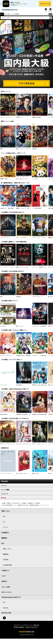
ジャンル (26, 487)
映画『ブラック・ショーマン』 (24, 151)
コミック (14, 16)
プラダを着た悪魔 (37, 210)
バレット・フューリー (6, 119)
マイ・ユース (4, 387)
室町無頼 (34, 151)
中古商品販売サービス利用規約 (34, 505)
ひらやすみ (3, 328)
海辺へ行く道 (35, 475)
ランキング (26, 496)
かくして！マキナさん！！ (7, 357)
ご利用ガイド (6, 572)
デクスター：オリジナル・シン (24, 446)
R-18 (26, 500)
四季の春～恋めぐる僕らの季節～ (40, 387)
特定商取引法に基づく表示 (23, 507)
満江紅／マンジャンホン (22, 269)
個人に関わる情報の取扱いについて (9, 507)
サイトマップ (46, 507)
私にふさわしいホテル (22, 475)
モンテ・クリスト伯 (21, 240)
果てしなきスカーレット (22, 181)
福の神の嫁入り (4, 416)
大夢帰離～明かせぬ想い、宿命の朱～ (25, 416)
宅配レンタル (7, 551)
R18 (50, 16)
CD (8, 16)
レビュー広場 (6, 589)
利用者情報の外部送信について (36, 507)
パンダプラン (35, 181)
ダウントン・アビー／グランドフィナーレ (11, 446)
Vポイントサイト (7, 594)
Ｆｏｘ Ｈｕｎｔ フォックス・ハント (10, 269)
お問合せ (4, 583)
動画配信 (4, 540)
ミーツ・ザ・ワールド (6, 475)
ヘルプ (3, 578)
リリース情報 (26, 491)
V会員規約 (9, 505)
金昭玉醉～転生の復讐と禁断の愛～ (41, 416)
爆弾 (1, 151)
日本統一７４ (19, 119)
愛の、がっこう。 (21, 328)
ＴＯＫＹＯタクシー (37, 299)
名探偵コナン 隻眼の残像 (7, 210)
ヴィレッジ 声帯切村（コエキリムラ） (42, 269)
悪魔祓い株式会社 (37, 119)
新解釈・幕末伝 (4, 181)
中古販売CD (22, 16)
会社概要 (4, 505)
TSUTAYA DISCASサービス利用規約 (19, 505)
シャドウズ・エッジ (5, 240)
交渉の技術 (19, 387)
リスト (46, 13)
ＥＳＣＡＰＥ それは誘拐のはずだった (42, 328)
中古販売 (6, 561)
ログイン (50, 13)
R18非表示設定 (7, 567)
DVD (3, 16)
